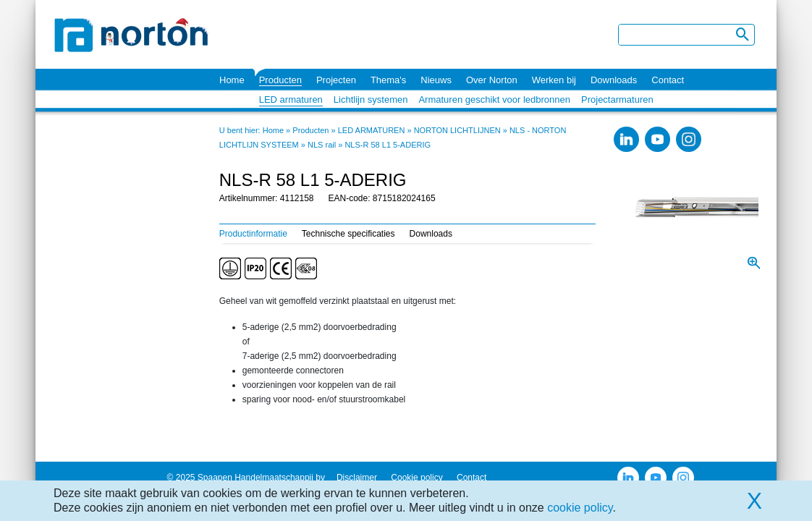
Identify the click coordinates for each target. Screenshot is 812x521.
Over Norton (492, 80)
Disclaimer (357, 478)
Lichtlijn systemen (371, 99)
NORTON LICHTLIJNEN (457, 130)
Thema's (388, 80)
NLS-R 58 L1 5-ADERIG (388, 145)
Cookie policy (416, 478)
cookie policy (580, 508)
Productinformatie (253, 234)
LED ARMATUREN (372, 130)
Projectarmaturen (617, 99)
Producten (280, 80)
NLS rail (322, 145)
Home (232, 80)
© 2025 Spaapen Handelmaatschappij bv (246, 478)
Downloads (614, 80)
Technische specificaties (348, 234)
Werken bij (554, 80)
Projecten (336, 80)
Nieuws (436, 80)
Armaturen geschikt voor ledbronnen (494, 99)
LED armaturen (291, 99)
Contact (668, 80)
